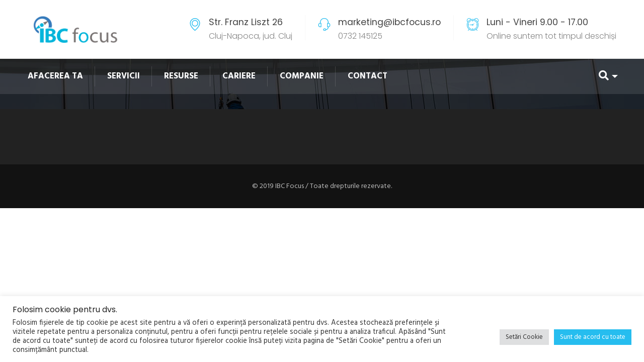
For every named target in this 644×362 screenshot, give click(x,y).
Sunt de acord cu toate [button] (593, 337)
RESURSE (181, 76)
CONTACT (368, 76)
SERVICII (124, 76)
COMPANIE (302, 76)
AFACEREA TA (55, 76)
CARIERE (239, 76)
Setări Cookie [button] (524, 337)
